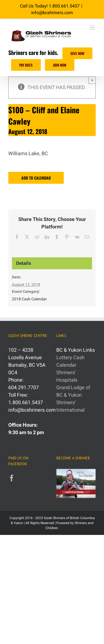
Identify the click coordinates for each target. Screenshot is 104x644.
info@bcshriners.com (52, 13)
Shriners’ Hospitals (67, 376)
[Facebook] (12, 478)
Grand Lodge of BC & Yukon (73, 391)
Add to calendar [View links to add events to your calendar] (36, 178)
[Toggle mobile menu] (93, 28)
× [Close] (92, 80)
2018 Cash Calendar (29, 299)
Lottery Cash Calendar (70, 361)
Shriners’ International (70, 406)
